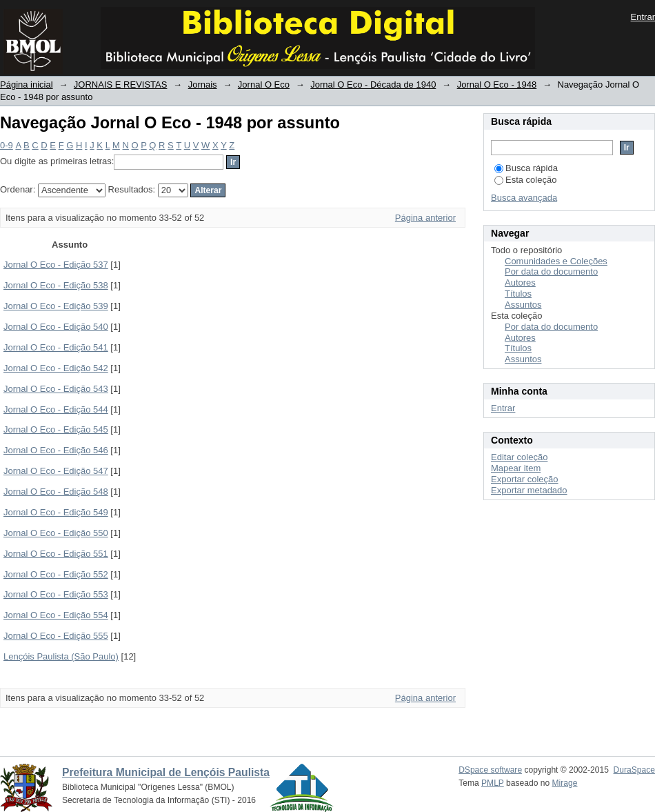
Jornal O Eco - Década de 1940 (373, 85)
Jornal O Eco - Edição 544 (56, 409)
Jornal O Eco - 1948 (497, 85)
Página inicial (27, 85)
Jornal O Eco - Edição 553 (56, 594)
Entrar (643, 17)
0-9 (7, 145)
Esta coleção (525, 180)
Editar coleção (519, 457)
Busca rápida (526, 168)
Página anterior (425, 218)
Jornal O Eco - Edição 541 (56, 347)
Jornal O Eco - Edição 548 (56, 492)
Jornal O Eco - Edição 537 (56, 265)
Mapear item (516, 468)
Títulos (518, 294)
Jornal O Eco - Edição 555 (56, 636)
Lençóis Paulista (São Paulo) (61, 656)
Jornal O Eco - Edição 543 (56, 389)
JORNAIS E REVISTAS (121, 85)
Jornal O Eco (264, 85)
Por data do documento (551, 271)
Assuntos (523, 305)
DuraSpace (634, 770)
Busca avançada (524, 198)
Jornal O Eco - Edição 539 (56, 306)
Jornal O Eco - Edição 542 (56, 368)
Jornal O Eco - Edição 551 (56, 554)
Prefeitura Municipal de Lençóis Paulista (166, 772)
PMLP (493, 783)
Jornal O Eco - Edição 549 (56, 512)
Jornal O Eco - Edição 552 (56, 574)
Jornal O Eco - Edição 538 (56, 285)
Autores (520, 283)
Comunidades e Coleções (556, 261)
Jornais (203, 85)
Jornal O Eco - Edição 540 (56, 327)
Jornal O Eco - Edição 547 (56, 471)
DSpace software (490, 770)
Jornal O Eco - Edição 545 (56, 429)
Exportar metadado (529, 490)
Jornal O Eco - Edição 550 (56, 533)
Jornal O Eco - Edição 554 (56, 615)
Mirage (565, 783)
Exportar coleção (525, 479)
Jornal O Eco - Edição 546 (56, 450)
